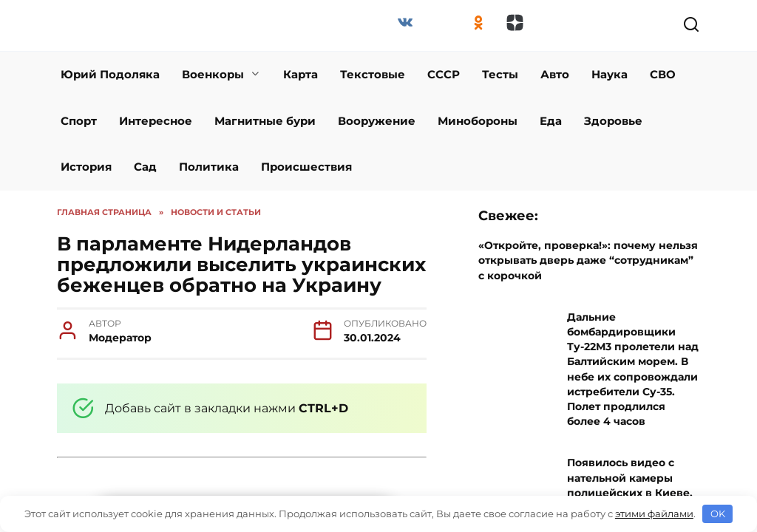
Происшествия (306, 167)
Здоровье (613, 121)
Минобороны (478, 121)
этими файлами (654, 514)
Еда (551, 121)
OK (718, 514)
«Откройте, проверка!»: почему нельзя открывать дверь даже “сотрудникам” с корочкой (588, 260)
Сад (145, 167)
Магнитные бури (265, 121)
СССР (444, 74)
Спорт (79, 121)
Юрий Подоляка (110, 74)
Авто (555, 74)
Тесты (500, 74)
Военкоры (213, 74)
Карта (301, 74)
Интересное (156, 121)
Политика (209, 167)
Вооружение (377, 121)
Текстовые (373, 74)
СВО (663, 74)
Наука (610, 74)
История (86, 167)
